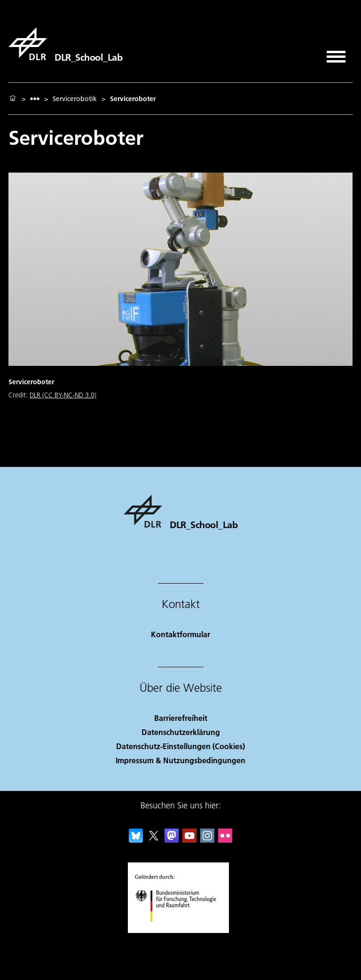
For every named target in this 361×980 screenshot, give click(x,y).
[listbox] (35, 99)
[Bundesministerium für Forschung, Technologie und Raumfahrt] (181, 930)
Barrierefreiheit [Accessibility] (181, 718)
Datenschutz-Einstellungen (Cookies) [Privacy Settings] (180, 746)
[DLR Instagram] (207, 840)
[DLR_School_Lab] (65, 44)
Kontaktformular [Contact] (180, 634)
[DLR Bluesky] (136, 840)
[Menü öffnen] (336, 53)
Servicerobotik (75, 99)
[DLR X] (154, 840)
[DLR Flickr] (225, 840)
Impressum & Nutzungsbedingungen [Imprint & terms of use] (180, 760)
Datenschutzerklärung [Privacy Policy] (181, 732)
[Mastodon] (172, 840)
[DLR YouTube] (189, 840)
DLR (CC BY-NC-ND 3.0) (63, 395)
